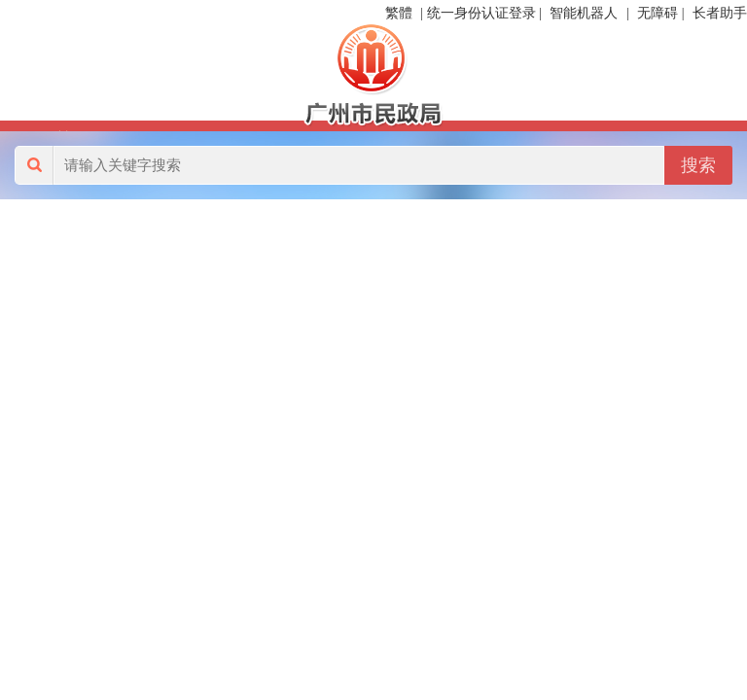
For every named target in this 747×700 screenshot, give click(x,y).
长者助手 (720, 13)
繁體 (399, 13)
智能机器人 (584, 13)
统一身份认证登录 (481, 13)
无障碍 (658, 13)
